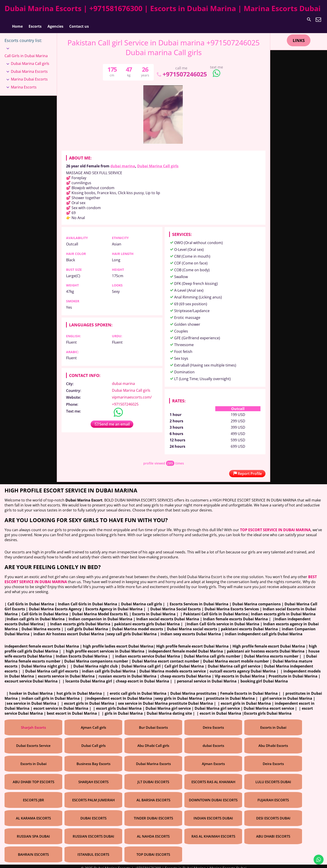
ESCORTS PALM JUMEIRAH (93, 796)
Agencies (55, 20)
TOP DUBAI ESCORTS (153, 851)
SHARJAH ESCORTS (93, 778)
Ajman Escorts (213, 760)
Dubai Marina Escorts (29, 68)
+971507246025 (181, 70)
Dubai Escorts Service (33, 742)
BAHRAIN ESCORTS (33, 851)
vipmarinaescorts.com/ (132, 393)
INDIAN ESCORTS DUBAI (213, 814)
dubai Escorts (213, 742)
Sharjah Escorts (33, 724)
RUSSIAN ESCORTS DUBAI (93, 832)
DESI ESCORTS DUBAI (273, 814)
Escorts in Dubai (273, 724)
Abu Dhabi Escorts (273, 742)
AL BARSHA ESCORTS (153, 796)
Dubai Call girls (93, 742)
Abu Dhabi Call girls (153, 742)
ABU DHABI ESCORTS (273, 832)
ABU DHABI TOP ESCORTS (33, 778)
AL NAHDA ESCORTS (153, 832)
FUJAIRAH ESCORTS (273, 796)
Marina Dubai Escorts (29, 75)
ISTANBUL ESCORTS (93, 851)
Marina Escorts (24, 83)
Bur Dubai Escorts (153, 724)
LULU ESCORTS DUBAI (273, 778)
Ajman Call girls (93, 724)
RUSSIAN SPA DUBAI (33, 832)
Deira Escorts (213, 724)
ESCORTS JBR (33, 796)
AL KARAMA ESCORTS (33, 814)
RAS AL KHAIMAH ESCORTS (213, 832)
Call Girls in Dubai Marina (26, 52)
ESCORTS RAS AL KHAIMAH (213, 778)
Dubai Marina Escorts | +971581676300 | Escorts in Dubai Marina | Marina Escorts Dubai (163, 8)
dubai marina (123, 162)
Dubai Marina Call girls (158, 162)
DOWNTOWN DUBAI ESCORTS (213, 796)
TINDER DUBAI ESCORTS (153, 814)
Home (17, 20)
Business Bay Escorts (93, 760)
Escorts (35, 20)
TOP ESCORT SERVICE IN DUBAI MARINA (275, 526)
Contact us (79, 20)
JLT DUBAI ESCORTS (153, 778)
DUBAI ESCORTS (93, 814)
